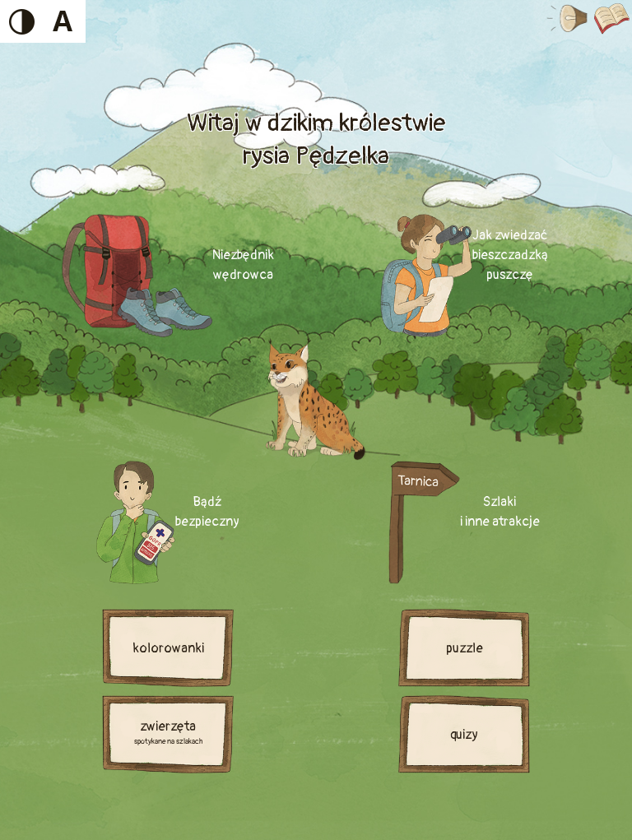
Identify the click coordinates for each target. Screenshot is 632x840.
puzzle (465, 648)
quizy (464, 735)
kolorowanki (168, 648)
